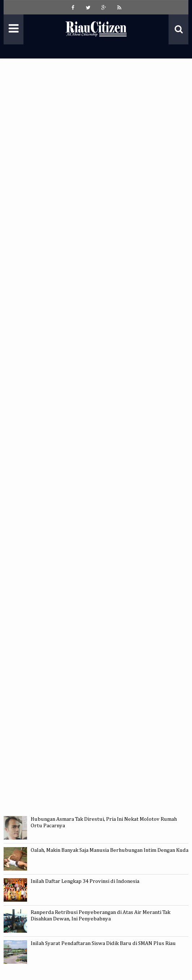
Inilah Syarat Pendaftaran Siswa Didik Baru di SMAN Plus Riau (103, 943)
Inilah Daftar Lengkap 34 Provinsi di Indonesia (85, 881)
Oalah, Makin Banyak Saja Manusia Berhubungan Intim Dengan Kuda (110, 850)
